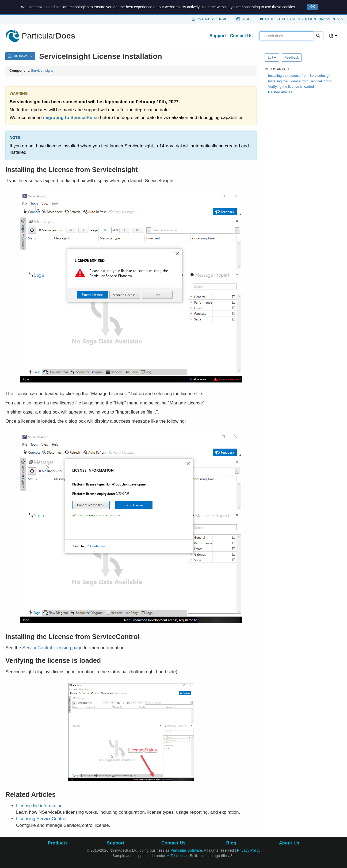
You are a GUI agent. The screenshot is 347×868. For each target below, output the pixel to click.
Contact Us (241, 36)
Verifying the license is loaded (291, 87)
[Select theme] (333, 36)
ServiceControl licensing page (52, 648)
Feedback (292, 58)
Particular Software (186, 850)
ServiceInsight (42, 70)
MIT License (177, 856)
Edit (272, 58)
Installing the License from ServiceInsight (300, 76)
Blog (246, 19)
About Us (289, 843)
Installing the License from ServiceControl (300, 81)
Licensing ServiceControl (41, 819)
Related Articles (280, 92)
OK (313, 7)
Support (218, 36)
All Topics (20, 56)
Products (58, 843)
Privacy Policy (249, 850)
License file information (39, 806)
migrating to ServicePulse (71, 118)
